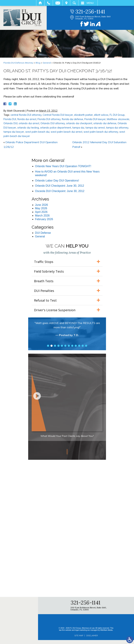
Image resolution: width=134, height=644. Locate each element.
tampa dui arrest (95, 128)
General (47, 63)
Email (58, 3)
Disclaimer (92, 636)
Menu (90, 3)
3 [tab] (55, 346)
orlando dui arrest (29, 123)
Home (40, 3)
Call (49, 3)
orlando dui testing (28, 128)
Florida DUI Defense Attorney (18, 63)
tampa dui (78, 128)
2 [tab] (52, 346)
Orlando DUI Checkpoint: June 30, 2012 (60, 186)
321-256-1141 (90, 12)
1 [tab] (48, 346)
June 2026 (42, 205)
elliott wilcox (101, 115)
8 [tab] (72, 346)
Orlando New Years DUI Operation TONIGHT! (63, 166)
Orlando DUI (10, 123)
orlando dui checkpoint (79, 123)
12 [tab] (86, 346)
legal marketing (81, 630)
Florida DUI (10, 119)
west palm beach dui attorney (101, 132)
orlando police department (56, 128)
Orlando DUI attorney (53, 123)
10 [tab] (79, 346)
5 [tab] (62, 346)
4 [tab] (58, 346)
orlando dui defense (105, 123)
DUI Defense (43, 233)
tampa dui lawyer (14, 132)
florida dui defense (72, 119)
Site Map (79, 636)
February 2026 (44, 219)
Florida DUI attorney (49, 119)
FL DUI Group (117, 115)
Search (74, 3)
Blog (38, 63)
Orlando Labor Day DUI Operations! (57, 181)
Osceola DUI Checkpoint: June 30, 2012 (60, 191)
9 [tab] (76, 346)
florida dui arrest (27, 119)
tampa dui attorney (117, 128)
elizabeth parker (84, 115)
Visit (66, 3)
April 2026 (41, 212)
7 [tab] (69, 346)
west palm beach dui (37, 132)
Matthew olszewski (118, 119)
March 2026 (42, 216)
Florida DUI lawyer (95, 119)
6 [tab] (65, 346)
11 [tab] (83, 346)
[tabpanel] (67, 331)
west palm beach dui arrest (66, 132)
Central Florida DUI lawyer (58, 115)
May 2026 (41, 208)
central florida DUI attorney (26, 115)
